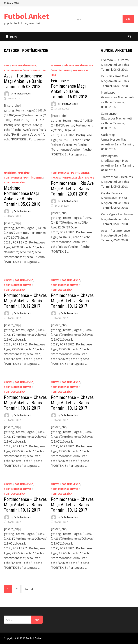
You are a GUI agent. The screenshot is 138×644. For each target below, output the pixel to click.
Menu (11, 36)
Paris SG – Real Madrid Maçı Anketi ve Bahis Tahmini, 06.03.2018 (116, 81)
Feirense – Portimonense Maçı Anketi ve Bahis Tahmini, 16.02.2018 (69, 89)
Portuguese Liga (35, 70)
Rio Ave (89, 178)
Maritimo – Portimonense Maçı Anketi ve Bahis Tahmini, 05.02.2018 (22, 196)
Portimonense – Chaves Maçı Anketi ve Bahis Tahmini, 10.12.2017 (25, 301)
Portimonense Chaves (18, 285)
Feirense (56, 65)
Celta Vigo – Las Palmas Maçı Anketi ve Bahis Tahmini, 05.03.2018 (117, 219)
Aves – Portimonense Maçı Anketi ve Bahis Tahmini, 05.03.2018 (23, 81)
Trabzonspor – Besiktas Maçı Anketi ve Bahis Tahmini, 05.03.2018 (117, 182)
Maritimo (10, 173)
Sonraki (29, 589)
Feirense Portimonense (78, 65)
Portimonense (13, 70)
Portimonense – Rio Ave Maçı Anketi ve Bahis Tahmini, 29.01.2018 (72, 189)
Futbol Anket (27, 16)
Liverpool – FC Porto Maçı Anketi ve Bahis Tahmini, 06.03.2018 (115, 65)
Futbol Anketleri (23, 94)
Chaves (8, 280)
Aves (7, 65)
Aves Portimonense (24, 65)
